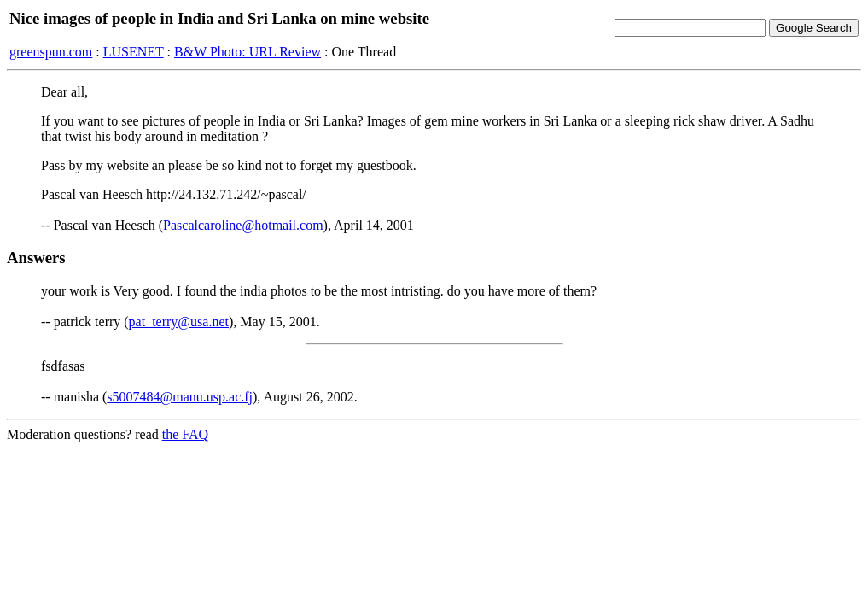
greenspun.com (51, 52)
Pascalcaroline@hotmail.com (243, 225)
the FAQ (185, 434)
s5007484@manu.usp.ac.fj (180, 397)
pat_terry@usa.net (179, 322)
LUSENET (134, 52)
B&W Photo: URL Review (248, 52)
